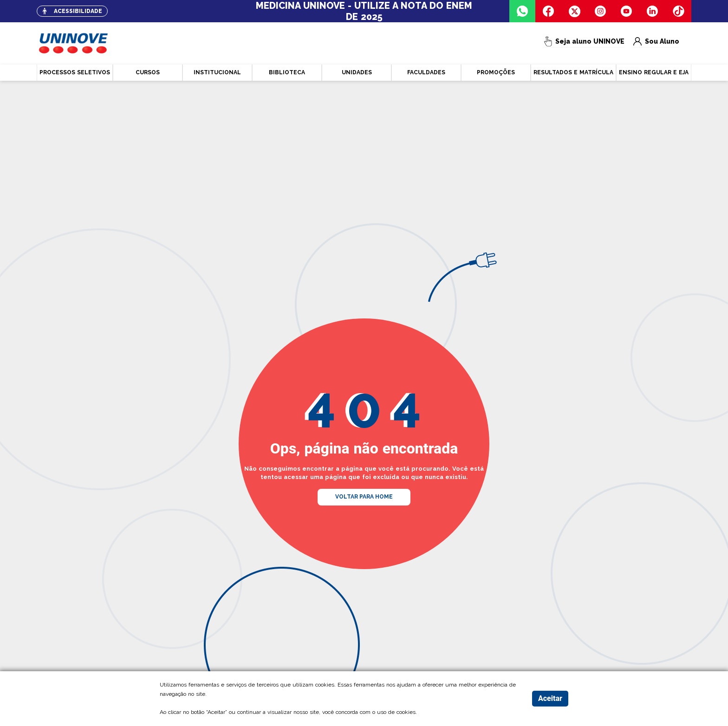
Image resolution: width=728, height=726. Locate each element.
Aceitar (550, 698)
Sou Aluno (657, 43)
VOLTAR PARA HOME (364, 497)
